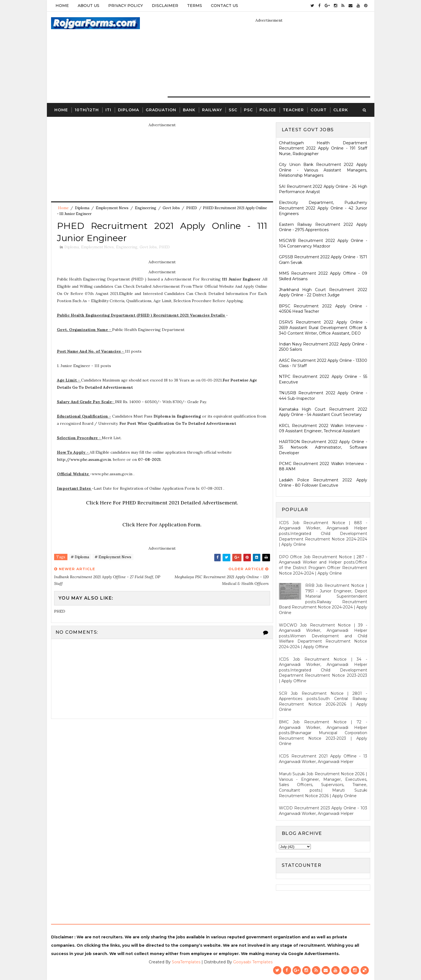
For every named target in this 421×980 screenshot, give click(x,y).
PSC (248, 110)
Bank (189, 110)
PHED (192, 208)
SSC (233, 110)
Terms (195, 6)
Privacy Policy (126, 6)
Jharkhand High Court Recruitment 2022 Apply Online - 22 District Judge (323, 292)
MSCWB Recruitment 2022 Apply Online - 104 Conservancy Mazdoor (323, 243)
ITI (108, 110)
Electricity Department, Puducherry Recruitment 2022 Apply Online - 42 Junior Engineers (323, 208)
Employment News (112, 208)
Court (319, 110)
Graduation (161, 110)
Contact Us (225, 6)
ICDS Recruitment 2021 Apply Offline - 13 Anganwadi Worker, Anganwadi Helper (323, 759)
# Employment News (113, 557)
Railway (212, 110)
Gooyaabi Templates (253, 962)
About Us (89, 6)
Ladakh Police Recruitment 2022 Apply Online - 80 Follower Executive (323, 483)
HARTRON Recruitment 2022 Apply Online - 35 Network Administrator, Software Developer (323, 447)
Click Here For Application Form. (162, 525)
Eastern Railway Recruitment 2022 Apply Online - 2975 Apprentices (323, 227)
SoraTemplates (186, 962)
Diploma (128, 110)
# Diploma (80, 557)
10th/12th (87, 110)
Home (62, 6)
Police (268, 110)
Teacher (293, 110)
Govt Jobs (171, 208)
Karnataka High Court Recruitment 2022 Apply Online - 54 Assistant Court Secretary (323, 412)
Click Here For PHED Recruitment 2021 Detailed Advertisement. (162, 503)
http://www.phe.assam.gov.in (84, 459)
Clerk (341, 110)
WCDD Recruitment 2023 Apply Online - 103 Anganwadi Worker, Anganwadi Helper (323, 811)
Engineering (146, 208)
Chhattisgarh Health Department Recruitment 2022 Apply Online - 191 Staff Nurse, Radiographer (323, 148)
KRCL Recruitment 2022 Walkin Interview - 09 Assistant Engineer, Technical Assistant (323, 428)
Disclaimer (165, 6)
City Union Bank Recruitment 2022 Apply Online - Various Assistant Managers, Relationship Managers (323, 170)
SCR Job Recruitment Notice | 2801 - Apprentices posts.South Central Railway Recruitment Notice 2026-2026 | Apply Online (323, 702)
